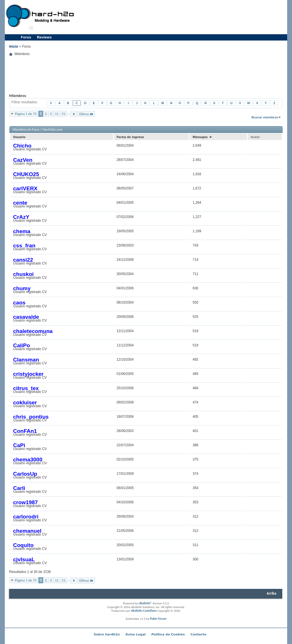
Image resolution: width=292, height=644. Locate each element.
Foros (26, 37)
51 (64, 114)
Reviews (44, 37)
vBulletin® (145, 603)
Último (86, 114)
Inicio (14, 47)
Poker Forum (158, 619)
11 (57, 114)
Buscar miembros (265, 117)
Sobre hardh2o (107, 634)
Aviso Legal (136, 634)
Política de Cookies (168, 634)
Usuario (19, 137)
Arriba (271, 593)
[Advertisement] (182, 17)
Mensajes (202, 137)
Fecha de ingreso (130, 137)
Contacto (198, 634)
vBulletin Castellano (144, 611)
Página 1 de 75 (26, 114)
